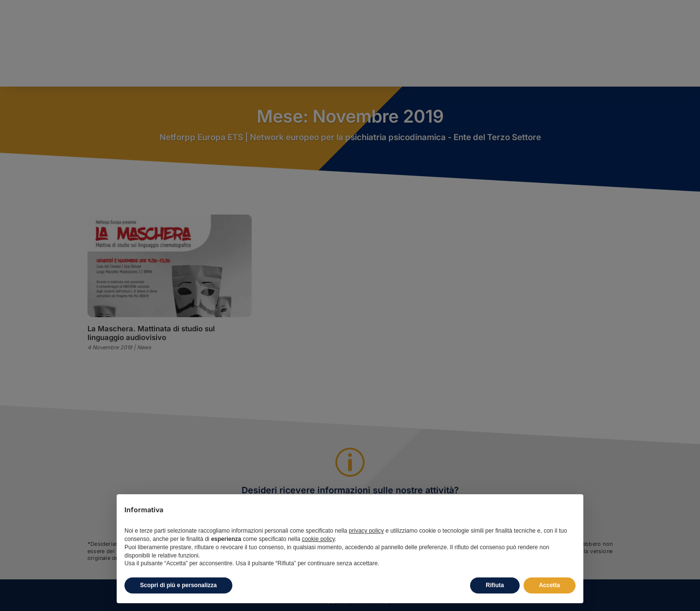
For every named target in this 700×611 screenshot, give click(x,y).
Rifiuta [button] (495, 585)
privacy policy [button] (367, 531)
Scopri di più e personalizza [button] (178, 585)
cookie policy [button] (318, 539)
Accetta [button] (550, 585)
